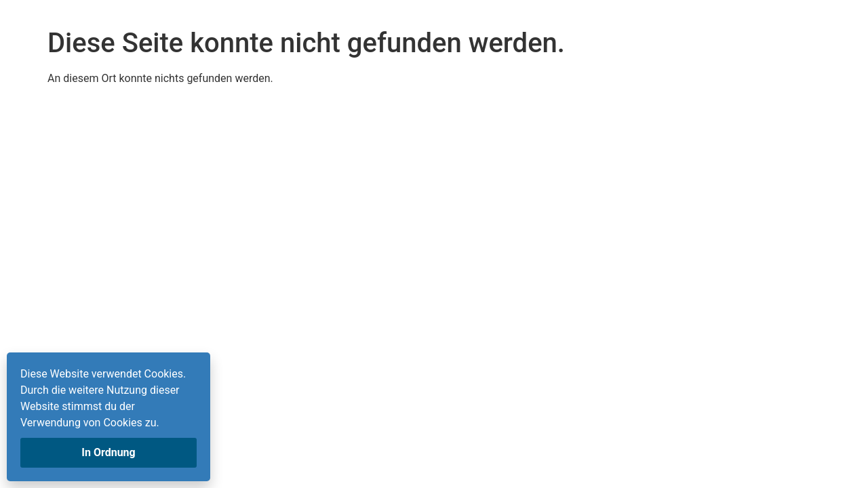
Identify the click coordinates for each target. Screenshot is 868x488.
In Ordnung (108, 452)
